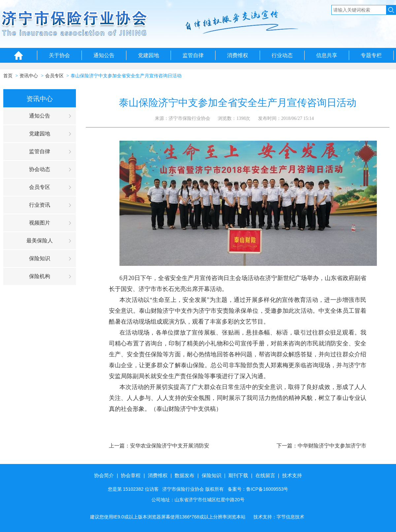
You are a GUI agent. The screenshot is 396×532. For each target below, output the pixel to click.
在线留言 (265, 475)
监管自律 (193, 55)
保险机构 (40, 276)
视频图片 (40, 223)
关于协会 (59, 55)
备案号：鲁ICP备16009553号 (258, 489)
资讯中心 (29, 76)
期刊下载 (238, 475)
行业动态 (282, 55)
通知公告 (104, 55)
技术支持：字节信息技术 (279, 517)
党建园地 (148, 55)
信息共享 (327, 55)
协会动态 (40, 169)
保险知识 (40, 258)
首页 (8, 76)
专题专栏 (371, 55)
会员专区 (54, 76)
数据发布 (184, 475)
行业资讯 (40, 205)
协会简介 (104, 475)
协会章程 (131, 475)
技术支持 (292, 475)
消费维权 (238, 55)
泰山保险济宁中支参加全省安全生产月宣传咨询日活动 (126, 76)
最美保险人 (40, 241)
